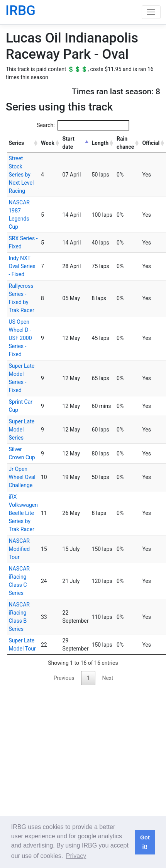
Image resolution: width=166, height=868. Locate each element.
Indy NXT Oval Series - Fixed (22, 266)
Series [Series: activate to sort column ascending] (17, 143)
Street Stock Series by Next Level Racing (21, 175)
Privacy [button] (76, 856)
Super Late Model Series (22, 430)
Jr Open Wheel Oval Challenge (22, 477)
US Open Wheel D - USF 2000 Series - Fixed (20, 338)
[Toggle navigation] (151, 12)
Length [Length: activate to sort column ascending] (100, 143)
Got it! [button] (145, 842)
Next (108, 678)
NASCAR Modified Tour (19, 549)
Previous (64, 678)
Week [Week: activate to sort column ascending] (48, 143)
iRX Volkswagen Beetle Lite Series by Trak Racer (23, 513)
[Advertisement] (72, 762)
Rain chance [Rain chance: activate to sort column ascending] (125, 143)
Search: (83, 125)
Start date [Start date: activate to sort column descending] (69, 143)
